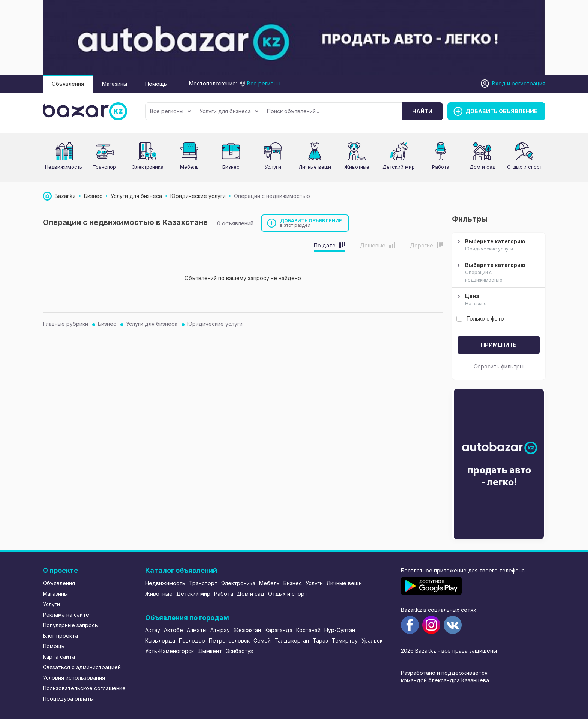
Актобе (173, 630)
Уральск (372, 640)
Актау (153, 630)
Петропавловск (229, 640)
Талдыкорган (292, 640)
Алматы (197, 630)
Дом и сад (482, 167)
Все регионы (170, 111)
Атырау (220, 630)
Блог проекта (60, 636)
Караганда (279, 630)
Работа (441, 167)
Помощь (156, 84)
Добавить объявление (311, 223)
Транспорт (105, 167)
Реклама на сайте (66, 615)
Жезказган (247, 630)
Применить (499, 345)
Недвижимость (64, 167)
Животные (357, 167)
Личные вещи (315, 167)
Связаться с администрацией (82, 667)
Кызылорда (160, 640)
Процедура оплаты (68, 699)
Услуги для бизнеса (229, 111)
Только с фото (480, 318)
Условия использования (74, 678)
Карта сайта (59, 657)
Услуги (273, 167)
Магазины (115, 84)
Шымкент (210, 651)
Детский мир (399, 167)
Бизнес (231, 167)
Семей (262, 640)
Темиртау (345, 640)
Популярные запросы (71, 625)
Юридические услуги (215, 324)
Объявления (68, 84)
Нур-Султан (340, 630)
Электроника (148, 167)
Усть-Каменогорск (169, 651)
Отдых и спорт (524, 167)
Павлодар (192, 640)
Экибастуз (239, 651)
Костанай (308, 630)
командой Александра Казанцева (445, 680)
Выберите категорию (498, 245)
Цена (498, 300)
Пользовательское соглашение (84, 688)
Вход (499, 83)
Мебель (189, 167)
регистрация (528, 83)
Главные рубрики (65, 324)
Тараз (320, 640)
